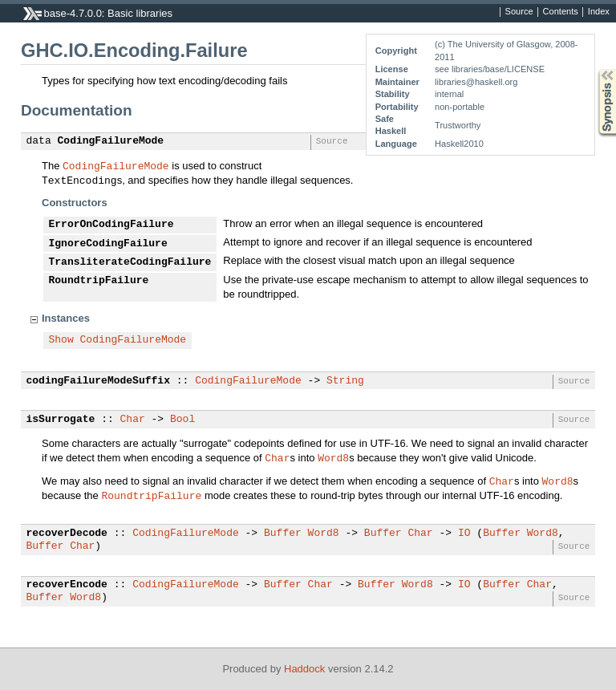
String (345, 381)
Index (599, 12)
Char (133, 420)
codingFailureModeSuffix (98, 381)
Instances (66, 318)
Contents (561, 12)
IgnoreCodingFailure (108, 244)
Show (61, 340)
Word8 (333, 457)
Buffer (283, 534)
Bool (182, 420)
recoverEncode (67, 585)
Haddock (304, 669)
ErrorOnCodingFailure (111, 225)
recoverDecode (67, 534)
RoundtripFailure (99, 281)
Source (519, 12)
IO (464, 534)
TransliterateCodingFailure (130, 262)
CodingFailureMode (111, 141)
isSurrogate (61, 420)
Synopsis (594, 69)
